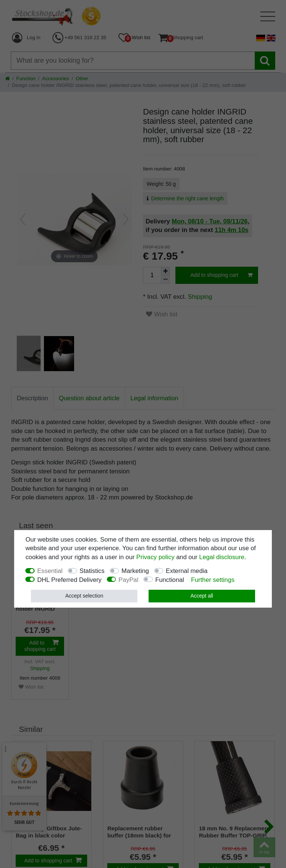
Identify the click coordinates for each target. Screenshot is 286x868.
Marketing (135, 571)
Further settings (213, 580)
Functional (170, 580)
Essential (50, 571)
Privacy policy (155, 557)
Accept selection (84, 596)
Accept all (202, 596)
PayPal (128, 580)
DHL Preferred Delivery (69, 580)
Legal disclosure (222, 557)
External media (187, 571)
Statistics (92, 571)
